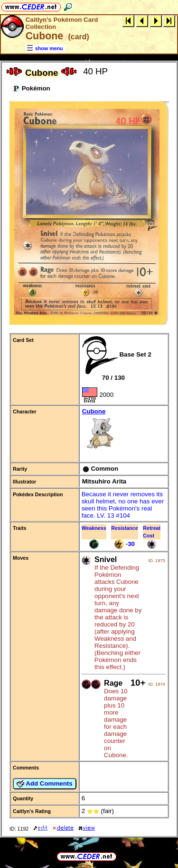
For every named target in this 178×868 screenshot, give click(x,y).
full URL (89, 849)
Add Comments (45, 784)
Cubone (124, 430)
